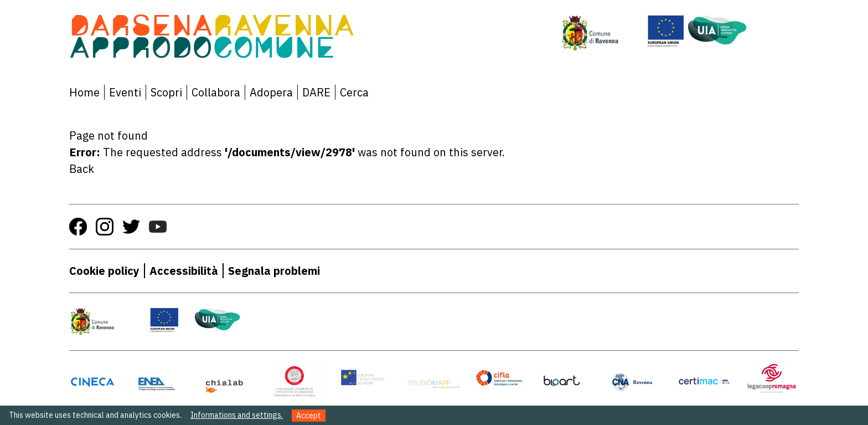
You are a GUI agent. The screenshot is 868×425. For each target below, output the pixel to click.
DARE (316, 92)
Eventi (125, 92)
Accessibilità (184, 271)
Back (82, 169)
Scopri (166, 92)
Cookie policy (104, 271)
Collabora (216, 92)
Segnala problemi (274, 271)
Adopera (271, 92)
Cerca (354, 92)
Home (84, 92)
